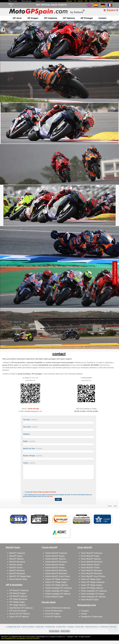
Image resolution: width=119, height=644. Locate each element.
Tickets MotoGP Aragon (55, 556)
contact (102, 18)
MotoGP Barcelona (17, 562)
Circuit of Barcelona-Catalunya (58, 608)
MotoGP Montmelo (17, 571)
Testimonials (105, 627)
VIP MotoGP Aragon (18, 593)
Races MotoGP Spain (18, 579)
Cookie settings (54, 631)
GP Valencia (69, 18)
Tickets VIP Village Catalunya (57, 579)
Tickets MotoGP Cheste (55, 568)
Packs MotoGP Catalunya (92, 553)
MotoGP (80, 1)
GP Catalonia (51, 18)
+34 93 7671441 (33, 409)
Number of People (32, 456)
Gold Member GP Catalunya (21, 608)
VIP (75, 1)
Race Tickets (93, 1)
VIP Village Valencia (18, 605)
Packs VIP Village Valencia (92, 588)
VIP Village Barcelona (18, 599)
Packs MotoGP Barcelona (92, 562)
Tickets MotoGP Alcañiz (55, 565)
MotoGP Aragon (16, 556)
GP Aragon (33, 18)
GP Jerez (17, 18)
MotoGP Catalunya (17, 553)
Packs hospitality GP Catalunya (94, 591)
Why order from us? (92, 627)
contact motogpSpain (115, 273)
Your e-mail (30, 427)
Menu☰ (11, 5)
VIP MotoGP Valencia (18, 596)
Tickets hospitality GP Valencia (58, 594)
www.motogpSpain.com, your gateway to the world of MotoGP (20, 638)
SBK (86, 1)
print (115, 506)
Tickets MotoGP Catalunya (56, 553)
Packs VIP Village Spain (91, 579)
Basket (111, 10)
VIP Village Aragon (17, 602)
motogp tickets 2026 (14, 627)
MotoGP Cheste (16, 568)
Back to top (113, 633)
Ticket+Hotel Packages (106, 1)
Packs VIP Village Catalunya (93, 582)
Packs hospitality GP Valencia (93, 597)
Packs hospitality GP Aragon (93, 594)
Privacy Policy (51, 627)
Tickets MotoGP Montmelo (56, 571)
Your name (30, 420)
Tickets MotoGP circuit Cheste (58, 576)
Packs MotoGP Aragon (90, 556)
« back (109, 506)
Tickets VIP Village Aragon (56, 582)
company (71, 627)
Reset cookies (65, 631)
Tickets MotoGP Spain (54, 597)
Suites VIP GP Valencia (19, 617)
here (51, 496)
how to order (80, 627)
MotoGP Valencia (16, 559)
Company (85, 611)
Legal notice (40, 627)
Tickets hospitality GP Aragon (57, 591)
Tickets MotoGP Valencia (55, 559)
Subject (29, 441)
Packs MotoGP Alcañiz (90, 565)
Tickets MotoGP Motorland (56, 573)
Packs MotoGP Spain (90, 600)
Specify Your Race (33, 448)
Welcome (69, 1)
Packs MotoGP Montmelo (91, 571)
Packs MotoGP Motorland (91, 573)
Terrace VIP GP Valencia (19, 614)
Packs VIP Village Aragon (91, 585)
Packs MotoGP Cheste (90, 568)
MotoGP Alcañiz (16, 565)
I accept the (40, 492)
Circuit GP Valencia (53, 617)
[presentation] (41, 486)
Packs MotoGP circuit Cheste (93, 576)
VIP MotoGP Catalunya (19, 590)
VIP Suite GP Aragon (18, 611)
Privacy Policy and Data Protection (45, 492)
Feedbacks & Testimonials (92, 617)
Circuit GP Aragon (53, 614)
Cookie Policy (62, 627)
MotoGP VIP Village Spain (20, 576)
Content (29, 463)
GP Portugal (87, 18)
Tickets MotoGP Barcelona (56, 562)
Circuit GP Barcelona (54, 611)
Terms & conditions (28, 627)
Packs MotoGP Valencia (91, 559)
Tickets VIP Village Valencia (57, 585)
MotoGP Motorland (17, 573)
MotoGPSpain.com (42, 637)
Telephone (26, 434)
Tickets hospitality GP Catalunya (58, 588)
